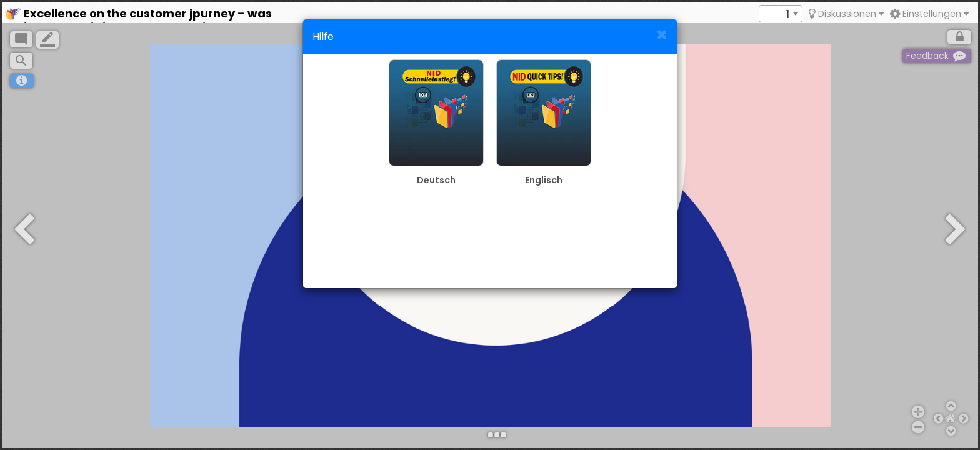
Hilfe (323, 37)
